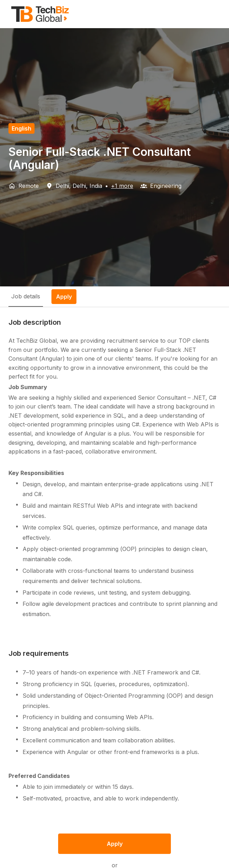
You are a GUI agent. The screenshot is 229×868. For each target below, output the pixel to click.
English (21, 128)
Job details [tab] (26, 296)
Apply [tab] (64, 297)
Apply (115, 844)
